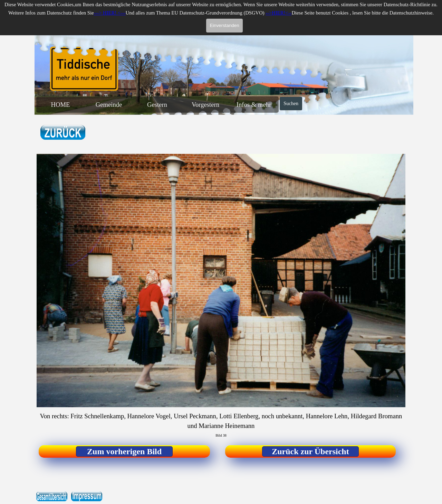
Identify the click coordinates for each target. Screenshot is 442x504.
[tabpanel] (81, 133)
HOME (61, 105)
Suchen (291, 103)
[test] (124, 451)
